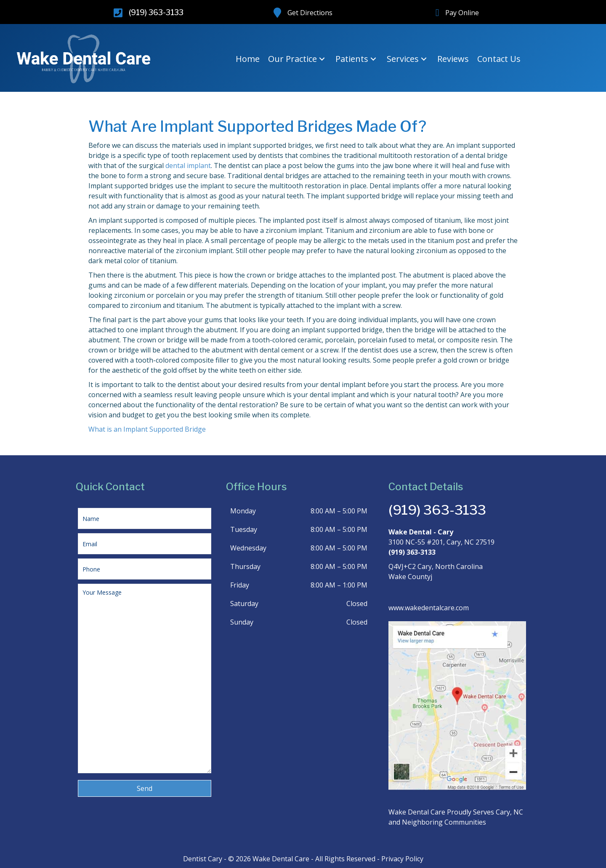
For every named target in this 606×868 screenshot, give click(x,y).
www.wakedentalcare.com (429, 608)
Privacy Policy (402, 859)
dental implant (188, 166)
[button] (322, 59)
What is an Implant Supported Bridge (147, 429)
